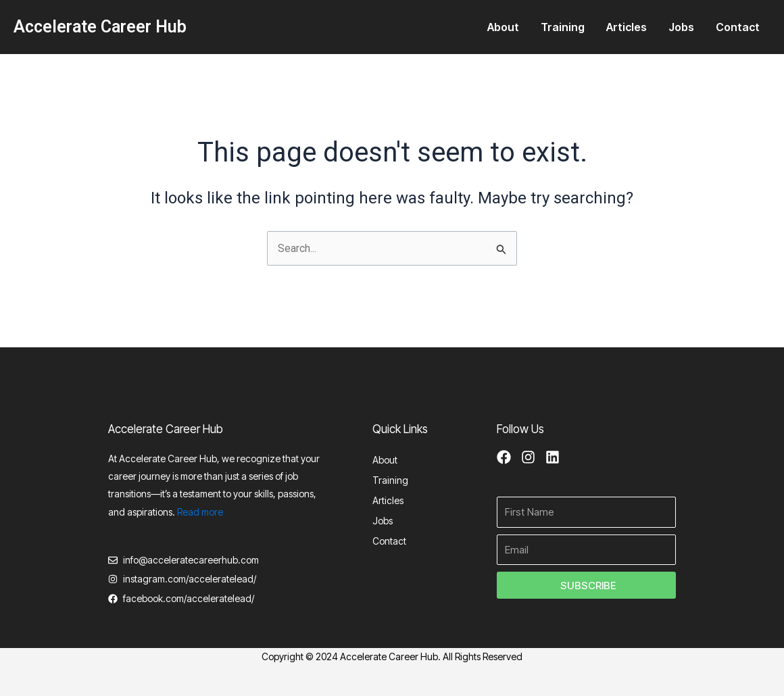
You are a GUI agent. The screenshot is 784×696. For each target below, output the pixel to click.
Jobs (681, 27)
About (503, 27)
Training (563, 27)
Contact (738, 27)
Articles (627, 27)
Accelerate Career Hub (100, 27)
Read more (200, 511)
